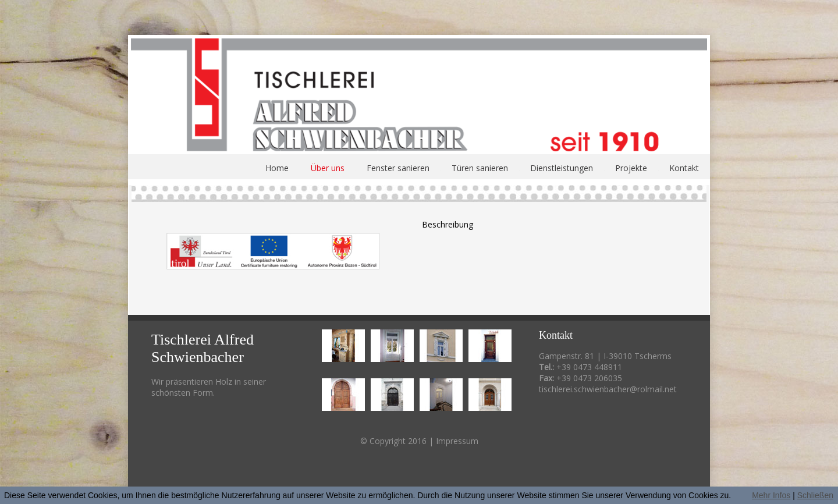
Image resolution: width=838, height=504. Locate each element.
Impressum (457, 441)
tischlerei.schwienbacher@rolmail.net (608, 389)
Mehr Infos (771, 495)
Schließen (815, 495)
